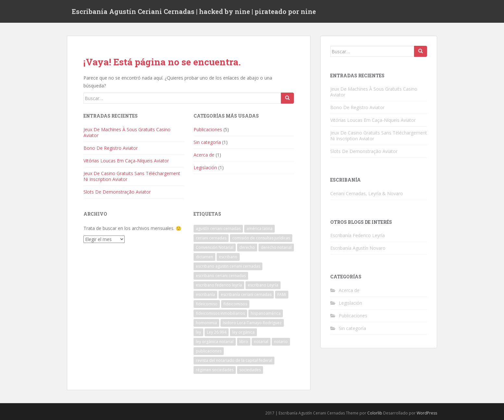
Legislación (205, 167)
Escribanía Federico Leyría (358, 235)
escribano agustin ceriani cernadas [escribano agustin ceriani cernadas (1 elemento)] (228, 266)
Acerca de (204, 155)
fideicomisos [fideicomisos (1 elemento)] (235, 304)
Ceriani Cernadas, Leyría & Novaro (367, 193)
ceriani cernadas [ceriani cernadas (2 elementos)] (211, 238)
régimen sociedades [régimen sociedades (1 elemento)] (215, 370)
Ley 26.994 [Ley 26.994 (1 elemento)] (217, 332)
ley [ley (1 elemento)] (198, 332)
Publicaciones (208, 129)
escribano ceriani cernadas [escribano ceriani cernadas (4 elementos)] (221, 276)
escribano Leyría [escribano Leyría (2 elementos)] (263, 285)
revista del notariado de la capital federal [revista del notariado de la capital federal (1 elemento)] (234, 360)
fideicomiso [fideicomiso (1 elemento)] (207, 304)
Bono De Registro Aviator (111, 148)
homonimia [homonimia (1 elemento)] (206, 323)
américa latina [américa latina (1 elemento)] (259, 229)
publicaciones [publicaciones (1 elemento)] (209, 351)
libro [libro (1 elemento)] (244, 342)
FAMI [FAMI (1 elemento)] (282, 294)
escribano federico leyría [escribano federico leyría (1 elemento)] (219, 285)
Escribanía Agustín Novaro (358, 248)
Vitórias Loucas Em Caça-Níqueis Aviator (126, 161)
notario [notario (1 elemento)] (281, 342)
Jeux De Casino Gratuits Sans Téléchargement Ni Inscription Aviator (132, 176)
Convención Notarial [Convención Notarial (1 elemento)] (215, 247)
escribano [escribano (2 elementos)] (228, 257)
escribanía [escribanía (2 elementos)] (205, 294)
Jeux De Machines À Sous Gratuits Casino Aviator (127, 132)
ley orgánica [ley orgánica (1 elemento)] (243, 332)
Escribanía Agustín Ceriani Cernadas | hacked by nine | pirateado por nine (194, 11)
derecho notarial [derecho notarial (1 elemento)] (276, 247)
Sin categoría (207, 142)
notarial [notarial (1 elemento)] (261, 342)
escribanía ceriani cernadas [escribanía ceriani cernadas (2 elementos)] (246, 294)
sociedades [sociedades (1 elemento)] (250, 370)
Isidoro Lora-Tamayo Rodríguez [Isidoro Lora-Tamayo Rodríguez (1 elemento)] (252, 323)
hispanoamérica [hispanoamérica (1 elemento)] (266, 313)
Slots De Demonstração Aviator (117, 192)
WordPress (427, 413)
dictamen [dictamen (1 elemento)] (204, 257)
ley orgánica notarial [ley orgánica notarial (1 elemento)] (215, 342)
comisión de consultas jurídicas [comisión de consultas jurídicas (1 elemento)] (261, 238)
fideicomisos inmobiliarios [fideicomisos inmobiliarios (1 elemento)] (220, 313)
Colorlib (375, 413)
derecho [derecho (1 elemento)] (247, 247)
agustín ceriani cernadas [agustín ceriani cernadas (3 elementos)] (218, 229)
